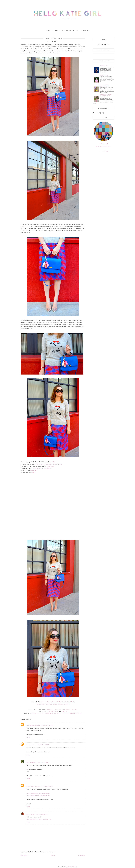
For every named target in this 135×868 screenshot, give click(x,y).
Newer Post (24, 855)
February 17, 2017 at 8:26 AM (39, 814)
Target (66, 713)
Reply (28, 737)
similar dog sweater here (44, 464)
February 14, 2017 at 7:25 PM (44, 786)
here (55, 462)
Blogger (107, 151)
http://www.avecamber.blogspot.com (38, 793)
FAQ (77, 30)
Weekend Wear (46, 702)
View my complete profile (104, 147)
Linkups (68, 30)
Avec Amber (30, 786)
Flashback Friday (70, 702)
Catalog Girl (104, 75)
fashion (33, 713)
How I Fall (66, 704)
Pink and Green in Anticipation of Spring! (106, 96)
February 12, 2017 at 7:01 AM (39, 762)
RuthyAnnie (30, 725)
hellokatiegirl (104, 144)
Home (48, 30)
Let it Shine (59, 704)
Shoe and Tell (50, 704)
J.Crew (40, 713)
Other (75, 709)
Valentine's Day (76, 713)
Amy (28, 814)
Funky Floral (105, 66)
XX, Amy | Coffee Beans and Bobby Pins (39, 819)
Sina (28, 762)
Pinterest (67, 709)
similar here (50, 466)
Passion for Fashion (58, 702)
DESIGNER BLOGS (72, 867)
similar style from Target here (42, 468)
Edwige (29, 745)
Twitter (58, 709)
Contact (87, 30)
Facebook (49, 709)
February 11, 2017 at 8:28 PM (41, 745)
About (57, 30)
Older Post (82, 855)
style (59, 713)
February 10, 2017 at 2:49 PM (44, 725)
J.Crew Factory (50, 713)
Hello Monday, (41, 704)
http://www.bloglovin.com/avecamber (38, 795)
